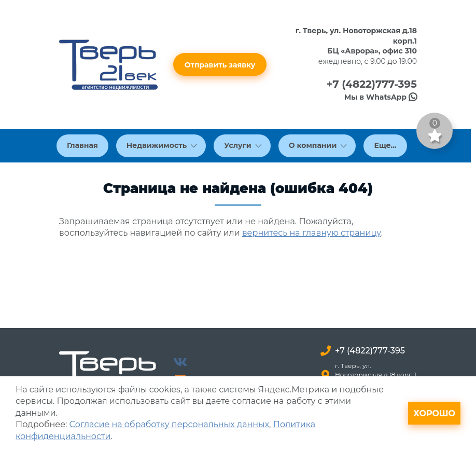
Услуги (243, 145)
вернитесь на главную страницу (312, 233)
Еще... (385, 145)
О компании (318, 145)
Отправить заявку (220, 65)
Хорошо (434, 413)
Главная (82, 145)
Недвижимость (162, 145)
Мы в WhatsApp (381, 97)
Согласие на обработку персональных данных (169, 424)
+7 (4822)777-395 (372, 84)
